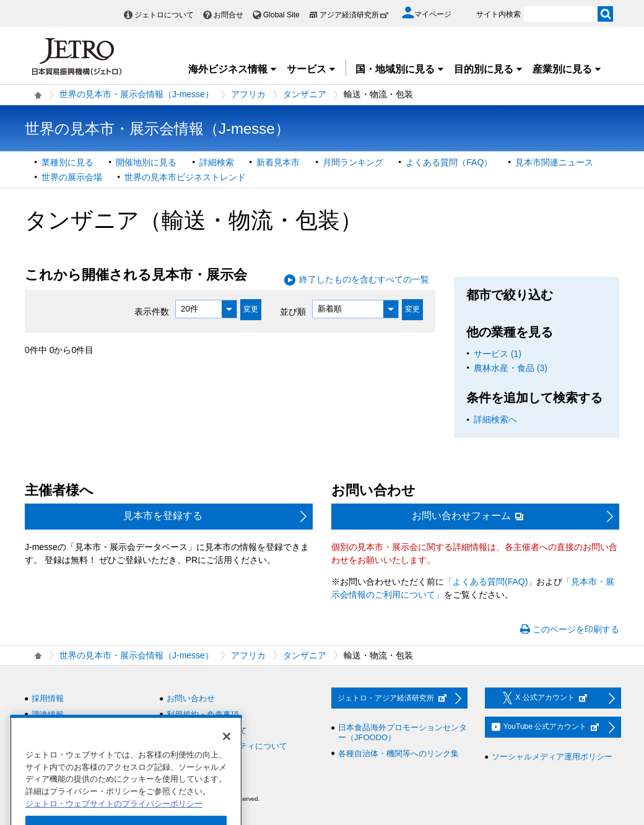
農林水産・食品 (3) (511, 368)
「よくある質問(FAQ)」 (490, 582)
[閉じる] (227, 754)
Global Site (281, 15)
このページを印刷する (576, 629)
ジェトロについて (164, 15)
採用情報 (48, 698)
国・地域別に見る (400, 69)
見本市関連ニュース (554, 162)
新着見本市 (278, 162)
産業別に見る (567, 69)
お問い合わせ (191, 698)
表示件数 (152, 311)
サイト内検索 (498, 14)
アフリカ (248, 94)
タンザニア (305, 94)
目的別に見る (489, 69)
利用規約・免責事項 (203, 714)
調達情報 (48, 714)
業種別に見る (67, 162)
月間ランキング (353, 162)
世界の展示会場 (72, 177)
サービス (311, 69)
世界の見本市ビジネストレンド (185, 177)
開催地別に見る (146, 162)
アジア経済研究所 (354, 15)
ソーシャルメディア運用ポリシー (552, 757)
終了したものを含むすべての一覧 (364, 279)
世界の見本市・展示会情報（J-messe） (137, 94)
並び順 (293, 311)
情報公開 (48, 731)
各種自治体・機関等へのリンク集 (398, 753)
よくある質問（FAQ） (449, 162)
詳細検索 (217, 162)
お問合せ (228, 15)
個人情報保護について (207, 731)
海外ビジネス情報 (233, 69)
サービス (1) (498, 354)
